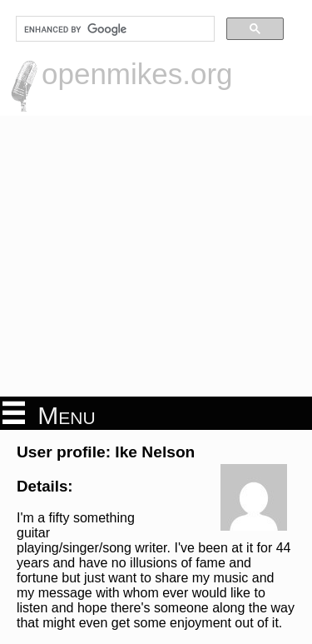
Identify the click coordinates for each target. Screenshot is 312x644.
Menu (49, 414)
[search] (114, 29)
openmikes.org (137, 74)
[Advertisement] (156, 256)
